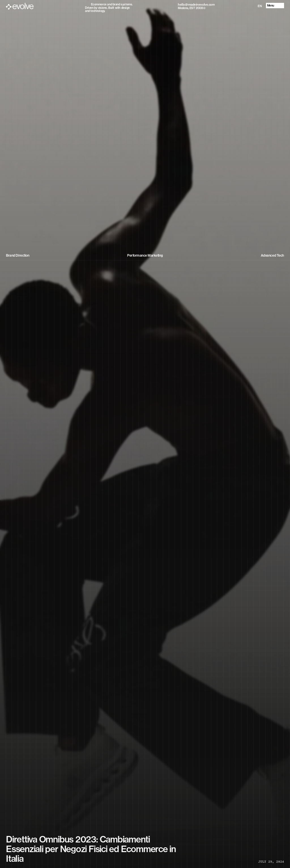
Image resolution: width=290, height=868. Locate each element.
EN (260, 6)
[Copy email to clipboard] (196, 5)
